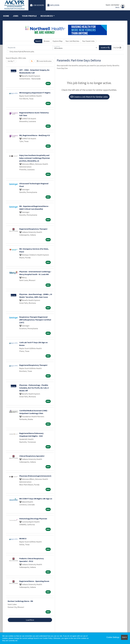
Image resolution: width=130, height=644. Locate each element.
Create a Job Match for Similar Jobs (89, 97)
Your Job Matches (72, 41)
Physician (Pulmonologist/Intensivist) (35, 476)
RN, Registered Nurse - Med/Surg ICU (35, 135)
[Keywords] (30, 48)
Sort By (10, 61)
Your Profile (29, 16)
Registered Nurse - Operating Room (34, 581)
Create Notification (44, 61)
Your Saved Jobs (88, 41)
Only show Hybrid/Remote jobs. (22, 51)
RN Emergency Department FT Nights (35, 93)
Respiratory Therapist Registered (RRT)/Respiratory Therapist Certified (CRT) (35, 320)
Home (6, 16)
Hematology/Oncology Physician (33, 519)
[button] (117, 48)
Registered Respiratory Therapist (33, 229)
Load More (30, 620)
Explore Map (58, 41)
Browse (47, 41)
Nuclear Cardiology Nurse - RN (20, 601)
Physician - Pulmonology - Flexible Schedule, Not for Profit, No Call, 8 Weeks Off (34, 388)
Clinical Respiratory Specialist (32, 456)
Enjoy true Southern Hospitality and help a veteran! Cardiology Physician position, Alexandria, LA (35, 158)
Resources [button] (47, 16)
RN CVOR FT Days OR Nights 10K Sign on (36, 499)
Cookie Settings (113, 637)
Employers (53, 5)
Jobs (16, 16)
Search (38, 41)
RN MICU (23, 539)
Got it (124, 637)
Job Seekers (37, 5)
